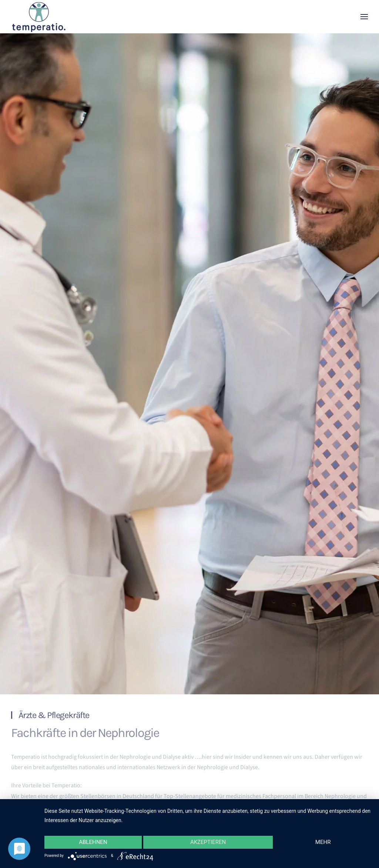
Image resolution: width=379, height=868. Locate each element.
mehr (323, 842)
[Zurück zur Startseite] (39, 17)
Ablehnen (93, 842)
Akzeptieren (208, 842)
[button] (364, 17)
